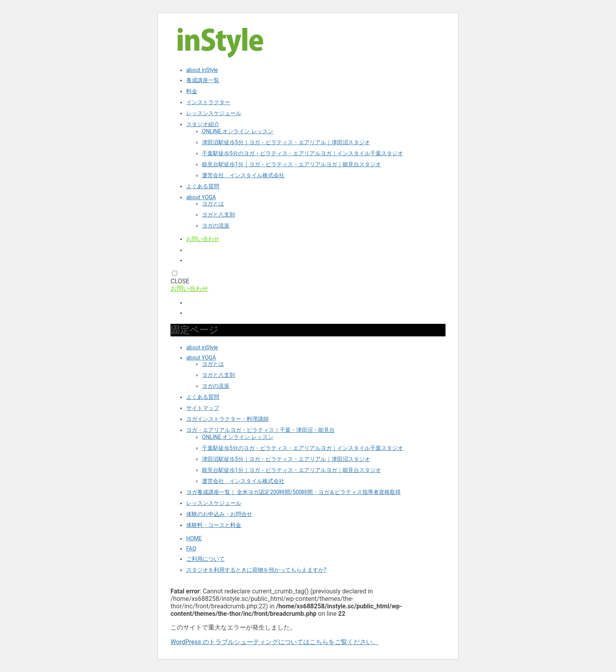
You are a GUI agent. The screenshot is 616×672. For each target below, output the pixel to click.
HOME (194, 538)
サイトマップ (203, 408)
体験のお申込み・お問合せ (219, 514)
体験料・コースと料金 (214, 525)
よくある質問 (203, 186)
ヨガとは (213, 204)
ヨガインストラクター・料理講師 (227, 419)
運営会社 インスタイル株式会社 (243, 175)
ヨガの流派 (216, 226)
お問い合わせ (203, 239)
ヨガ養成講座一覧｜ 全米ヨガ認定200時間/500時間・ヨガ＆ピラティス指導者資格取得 (293, 492)
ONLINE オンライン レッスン (238, 131)
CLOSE (180, 281)
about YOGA (201, 197)
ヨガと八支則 (218, 215)
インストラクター (208, 102)
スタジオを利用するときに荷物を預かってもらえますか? (256, 570)
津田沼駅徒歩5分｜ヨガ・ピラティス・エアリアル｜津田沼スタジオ (286, 142)
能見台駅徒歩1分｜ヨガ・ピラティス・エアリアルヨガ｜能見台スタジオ (291, 164)
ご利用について (205, 559)
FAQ (191, 549)
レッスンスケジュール (214, 113)
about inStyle (202, 70)
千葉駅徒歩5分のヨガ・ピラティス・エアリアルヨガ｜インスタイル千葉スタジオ (302, 153)
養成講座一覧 (203, 80)
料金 (192, 91)
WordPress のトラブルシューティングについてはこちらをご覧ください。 (275, 642)
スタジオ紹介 (203, 124)
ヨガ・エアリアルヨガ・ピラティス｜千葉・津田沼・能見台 (260, 430)
